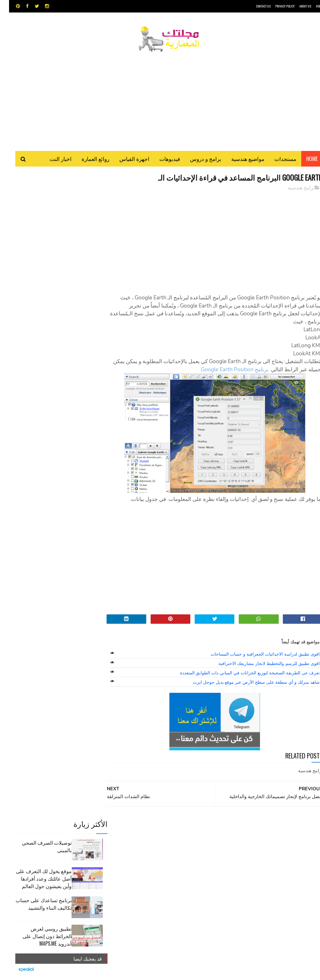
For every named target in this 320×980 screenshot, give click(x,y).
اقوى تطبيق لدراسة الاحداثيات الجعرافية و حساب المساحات (256, 655)
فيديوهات (161, 159)
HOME (310, 6)
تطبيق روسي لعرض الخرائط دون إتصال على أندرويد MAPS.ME (38, 296)
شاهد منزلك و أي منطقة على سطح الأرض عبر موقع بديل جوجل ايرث (247, 683)
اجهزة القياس (125, 159)
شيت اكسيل (149, 850)
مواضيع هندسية (239, 159)
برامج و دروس (197, 159)
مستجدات (276, 159)
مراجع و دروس (195, 861)
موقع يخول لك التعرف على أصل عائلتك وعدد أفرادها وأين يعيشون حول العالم (35, 239)
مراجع (128, 850)
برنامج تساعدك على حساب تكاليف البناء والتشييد (35, 264)
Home (303, 159)
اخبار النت (52, 159)
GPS (202, 828)
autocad (145, 828)
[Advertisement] (160, 98)
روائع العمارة (86, 159)
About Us (296, 6)
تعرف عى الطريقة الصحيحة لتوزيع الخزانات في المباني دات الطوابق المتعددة (241, 674)
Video (167, 828)
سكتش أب (173, 850)
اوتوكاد (174, 839)
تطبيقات (129, 839)
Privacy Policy (276, 6)
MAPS (185, 828)
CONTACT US (254, 6)
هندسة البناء (140, 861)
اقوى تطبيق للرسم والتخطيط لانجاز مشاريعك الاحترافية (260, 664)
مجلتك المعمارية (278, 972)
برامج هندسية (292, 189)
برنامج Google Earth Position (213, 370)
